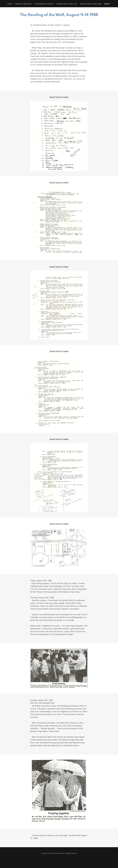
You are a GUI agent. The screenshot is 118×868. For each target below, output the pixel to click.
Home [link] (10, 4)
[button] (108, 4)
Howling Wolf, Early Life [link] (67, 4)
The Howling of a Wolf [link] (44, 4)
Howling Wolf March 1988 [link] (91, 4)
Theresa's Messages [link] (23, 4)
